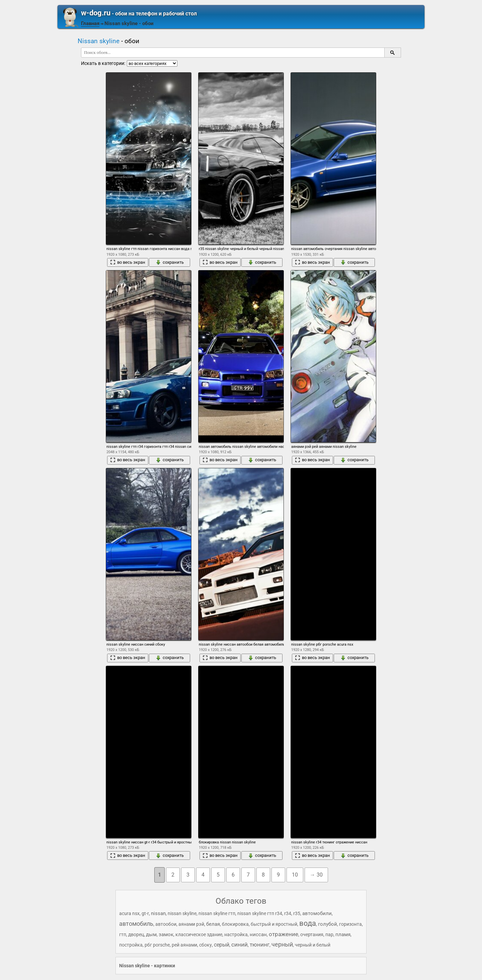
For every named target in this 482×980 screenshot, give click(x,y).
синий (239, 945)
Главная (90, 23)
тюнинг (260, 945)
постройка (131, 945)
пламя (343, 934)
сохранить (170, 262)
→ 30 (316, 875)
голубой (328, 924)
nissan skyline (182, 913)
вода (308, 923)
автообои (166, 924)
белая (213, 924)
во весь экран (128, 262)
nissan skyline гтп (217, 913)
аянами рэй (191, 924)
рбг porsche (157, 945)
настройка (236, 934)
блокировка (235, 924)
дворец (136, 934)
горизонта (350, 924)
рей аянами (184, 945)
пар (329, 934)
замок (166, 934)
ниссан (258, 934)
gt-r (145, 913)
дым (151, 934)
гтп (123, 934)
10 (295, 875)
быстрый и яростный (274, 924)
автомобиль (136, 924)
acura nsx (129, 913)
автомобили (317, 913)
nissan (158, 913)
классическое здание (199, 934)
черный (282, 944)
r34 (288, 913)
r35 (297, 913)
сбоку (206, 945)
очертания (312, 934)
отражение (284, 934)
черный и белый (313, 945)
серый (222, 945)
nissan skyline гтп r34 (260, 913)
